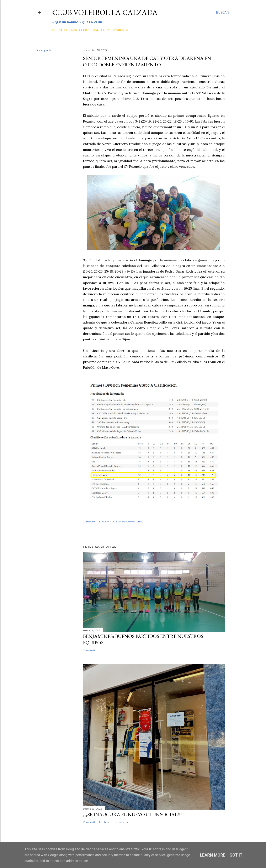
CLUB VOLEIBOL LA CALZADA (105, 12)
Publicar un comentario (113, 822)
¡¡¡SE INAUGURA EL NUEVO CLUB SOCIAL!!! (132, 814)
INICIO (57, 30)
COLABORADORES (114, 30)
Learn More (213, 855)
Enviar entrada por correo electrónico (121, 521)
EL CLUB (70, 30)
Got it (236, 855)
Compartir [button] (44, 50)
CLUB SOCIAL (89, 30)
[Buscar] (222, 12)
